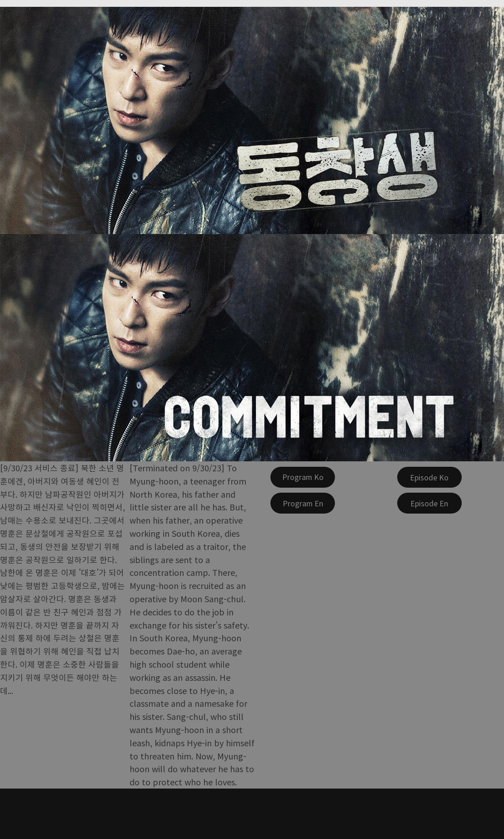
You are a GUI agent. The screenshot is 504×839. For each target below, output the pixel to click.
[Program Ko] (303, 477)
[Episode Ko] (429, 477)
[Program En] (303, 503)
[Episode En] (429, 503)
